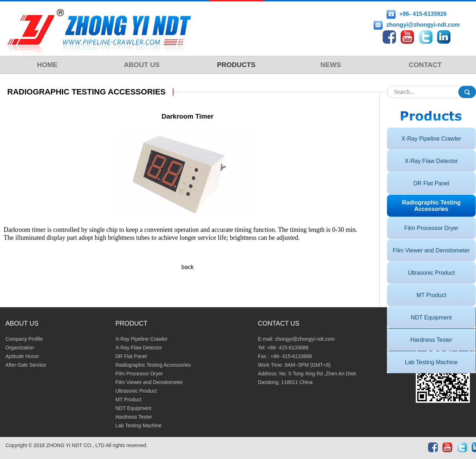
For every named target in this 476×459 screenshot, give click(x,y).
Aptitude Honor (22, 356)
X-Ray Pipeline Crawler (431, 139)
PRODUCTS (236, 65)
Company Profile (24, 339)
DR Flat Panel (431, 183)
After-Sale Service (26, 365)
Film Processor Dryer (431, 228)
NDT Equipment (431, 317)
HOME (47, 65)
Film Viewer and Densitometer (431, 250)
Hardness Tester (431, 340)
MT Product (431, 295)
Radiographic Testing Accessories (431, 206)
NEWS (331, 65)
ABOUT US (142, 65)
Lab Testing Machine (431, 362)
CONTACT (425, 65)
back (188, 267)
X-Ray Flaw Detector (431, 161)
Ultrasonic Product (431, 273)
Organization (20, 348)
